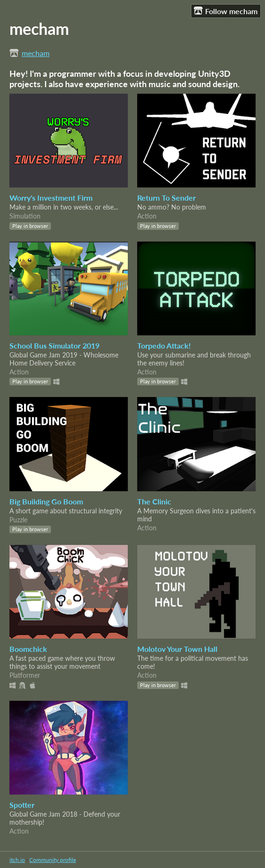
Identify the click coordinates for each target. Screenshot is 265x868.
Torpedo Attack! (164, 345)
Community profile (53, 860)
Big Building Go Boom (46, 501)
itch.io (17, 860)
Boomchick (28, 649)
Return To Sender (166, 198)
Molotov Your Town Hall (177, 649)
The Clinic (154, 501)
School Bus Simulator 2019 (54, 345)
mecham (36, 53)
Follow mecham (226, 11)
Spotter (22, 805)
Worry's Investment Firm (51, 198)
